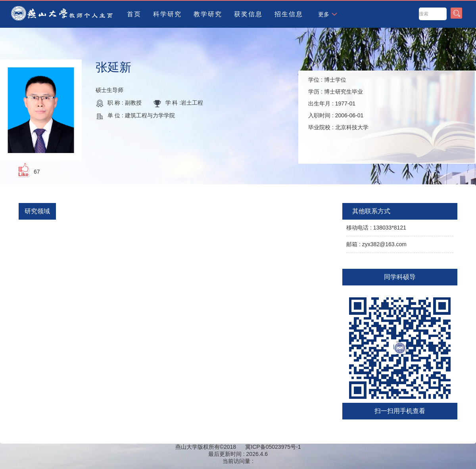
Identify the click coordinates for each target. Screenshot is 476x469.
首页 (134, 14)
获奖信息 (248, 14)
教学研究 (208, 14)
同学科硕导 (400, 277)
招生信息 (289, 14)
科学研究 (167, 14)
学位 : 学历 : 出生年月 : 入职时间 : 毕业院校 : (338, 103)
